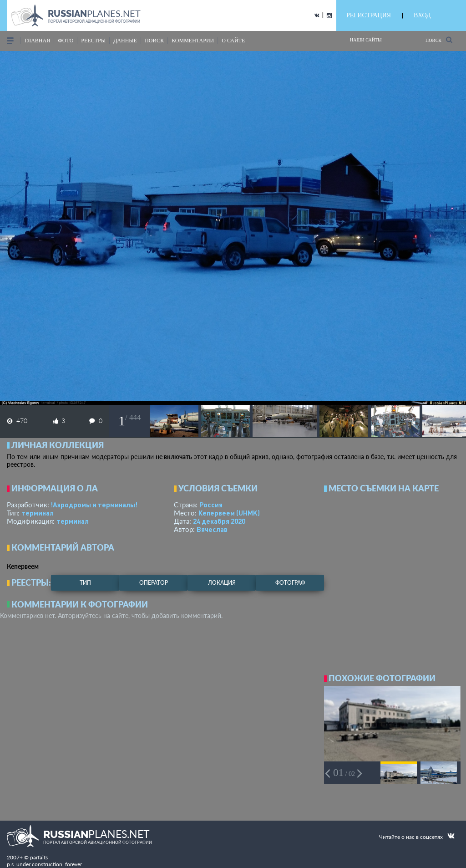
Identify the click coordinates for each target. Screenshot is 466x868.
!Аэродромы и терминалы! (94, 505)
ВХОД (422, 15)
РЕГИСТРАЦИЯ (369, 15)
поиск (154, 41)
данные (125, 41)
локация (222, 583)
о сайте (233, 41)
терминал (38, 513)
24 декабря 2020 (219, 521)
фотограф (290, 583)
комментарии (193, 41)
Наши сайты (366, 40)
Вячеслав (212, 529)
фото (66, 41)
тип (85, 583)
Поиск (439, 40)
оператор (154, 583)
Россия (211, 505)
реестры (93, 41)
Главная (37, 41)
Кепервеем (229, 513)
